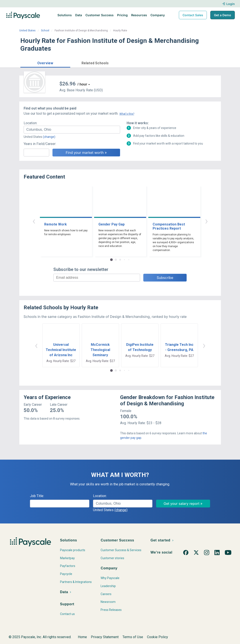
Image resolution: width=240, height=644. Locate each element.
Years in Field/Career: (40, 144)
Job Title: (37, 496)
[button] (45, 62)
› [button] (206, 221)
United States (27, 31)
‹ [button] (34, 221)
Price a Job (168, 63)
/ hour (82, 84)
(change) (49, 137)
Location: (30, 123)
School (45, 31)
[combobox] (72, 130)
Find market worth (202, 63)
